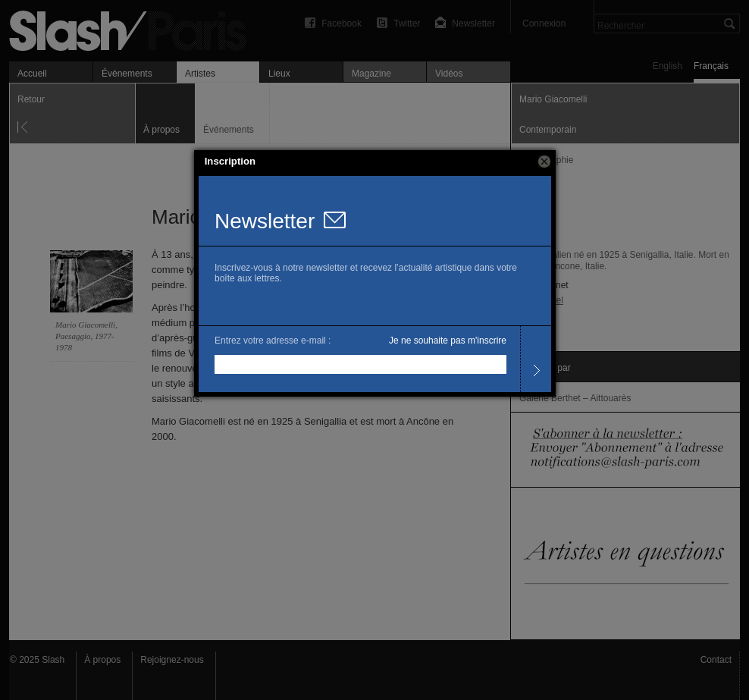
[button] (544, 162)
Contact (716, 660)
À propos (102, 660)
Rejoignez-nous (172, 660)
